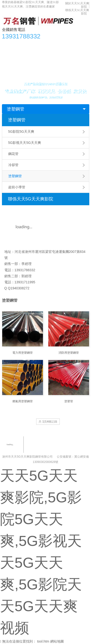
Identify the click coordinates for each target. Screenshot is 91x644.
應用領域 (56, 54)
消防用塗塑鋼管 (69, 353)
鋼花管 (13, 154)
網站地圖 (57, 641)
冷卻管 (13, 165)
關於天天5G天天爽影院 (41, 64)
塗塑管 (69, 401)
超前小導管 (17, 187)
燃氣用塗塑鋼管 (23, 401)
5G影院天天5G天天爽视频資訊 (59, 44)
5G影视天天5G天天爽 (25, 143)
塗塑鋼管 (16, 109)
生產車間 (75, 54)
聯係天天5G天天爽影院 (22, 73)
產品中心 (24, 44)
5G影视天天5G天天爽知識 (24, 54)
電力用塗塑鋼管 (23, 353)
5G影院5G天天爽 (21, 132)
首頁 (8, 44)
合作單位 (11, 64)
